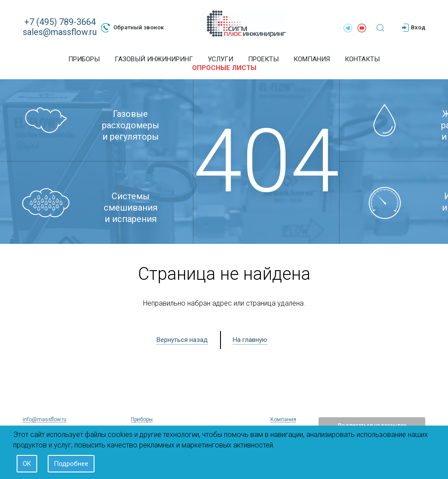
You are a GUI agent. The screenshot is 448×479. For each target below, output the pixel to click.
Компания (312, 59)
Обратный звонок (132, 28)
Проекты (263, 59)
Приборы (84, 59)
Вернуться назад (182, 340)
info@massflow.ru (45, 419)
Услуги (220, 59)
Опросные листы (224, 68)
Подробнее (71, 464)
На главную (250, 340)
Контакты (362, 59)
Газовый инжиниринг (154, 59)
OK (27, 464)
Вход (414, 28)
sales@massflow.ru (60, 32)
